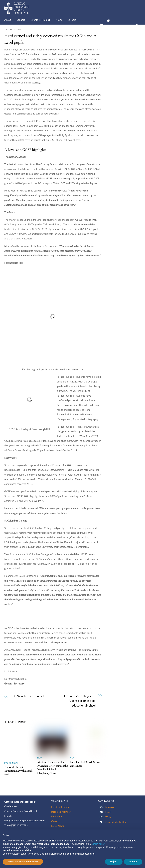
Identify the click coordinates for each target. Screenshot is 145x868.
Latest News (58, 826)
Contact (31, 30)
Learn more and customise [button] (23, 862)
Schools (21, 20)
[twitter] (108, 20)
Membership (14, 30)
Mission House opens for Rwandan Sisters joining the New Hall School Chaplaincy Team (53, 767)
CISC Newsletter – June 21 (27, 696)
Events (8, 763)
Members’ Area (117, 27)
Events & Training (40, 20)
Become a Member (61, 812)
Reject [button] (114, 862)
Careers (72, 20)
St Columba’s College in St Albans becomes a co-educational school (79, 701)
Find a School (58, 816)
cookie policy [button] (98, 844)
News (59, 20)
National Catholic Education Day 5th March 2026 (18, 771)
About (8, 20)
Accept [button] (133, 862)
